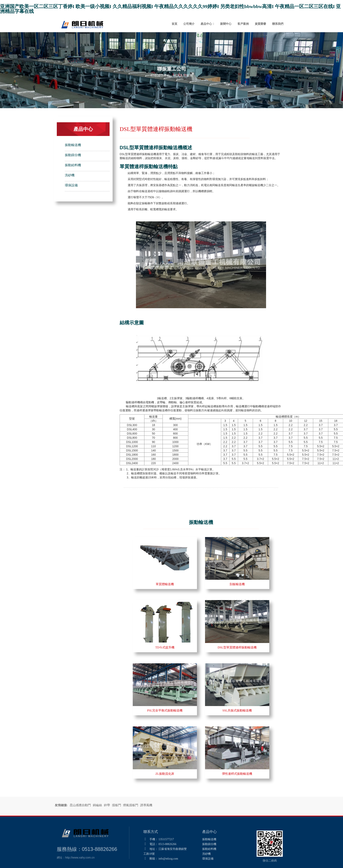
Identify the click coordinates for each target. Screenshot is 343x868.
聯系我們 (278, 24)
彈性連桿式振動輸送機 (237, 774)
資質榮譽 (260, 24)
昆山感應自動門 (80, 805)
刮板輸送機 (237, 584)
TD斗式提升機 (165, 647)
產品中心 (206, 24)
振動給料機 (73, 165)
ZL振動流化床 (165, 774)
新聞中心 (226, 24)
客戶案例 (243, 24)
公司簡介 (189, 24)
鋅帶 (107, 805)
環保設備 (71, 185)
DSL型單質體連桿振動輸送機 (237, 647)
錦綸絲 (97, 805)
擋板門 (117, 805)
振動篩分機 (73, 155)
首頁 (174, 24)
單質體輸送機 (165, 584)
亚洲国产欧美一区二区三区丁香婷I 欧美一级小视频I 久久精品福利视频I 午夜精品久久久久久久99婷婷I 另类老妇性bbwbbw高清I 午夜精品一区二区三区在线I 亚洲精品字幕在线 (170, 9)
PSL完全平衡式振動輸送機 (165, 710)
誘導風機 (146, 805)
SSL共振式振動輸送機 (237, 710)
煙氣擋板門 (131, 805)
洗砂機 (70, 175)
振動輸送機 (73, 145)
